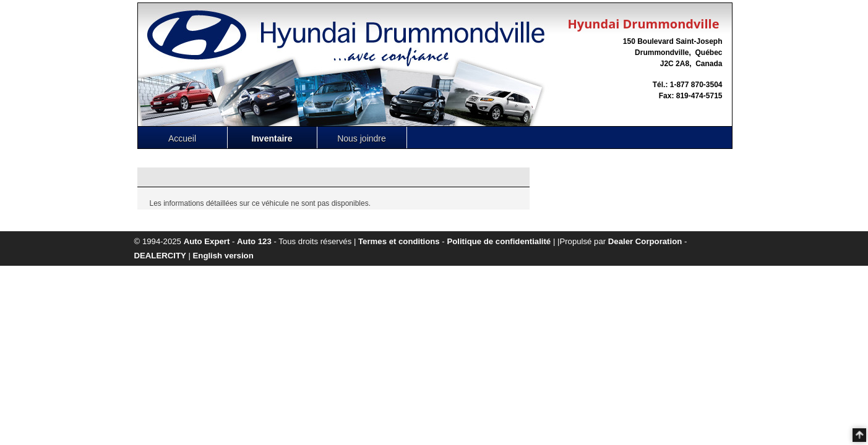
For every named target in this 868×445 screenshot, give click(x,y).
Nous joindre (362, 138)
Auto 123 (254, 241)
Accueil (182, 138)
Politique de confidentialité (499, 241)
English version (223, 256)
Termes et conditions (399, 241)
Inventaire (272, 138)
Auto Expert (207, 241)
